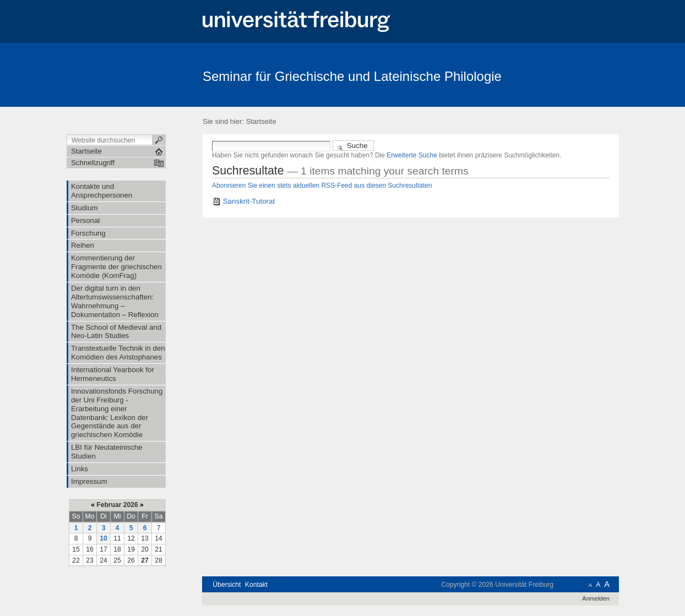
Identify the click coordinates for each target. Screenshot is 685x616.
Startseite (261, 121)
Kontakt (256, 585)
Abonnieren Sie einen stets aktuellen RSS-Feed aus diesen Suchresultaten (322, 186)
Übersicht (227, 585)
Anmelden (596, 598)
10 (104, 538)
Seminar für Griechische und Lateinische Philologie (352, 76)
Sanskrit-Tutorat (249, 201)
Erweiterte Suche (412, 155)
